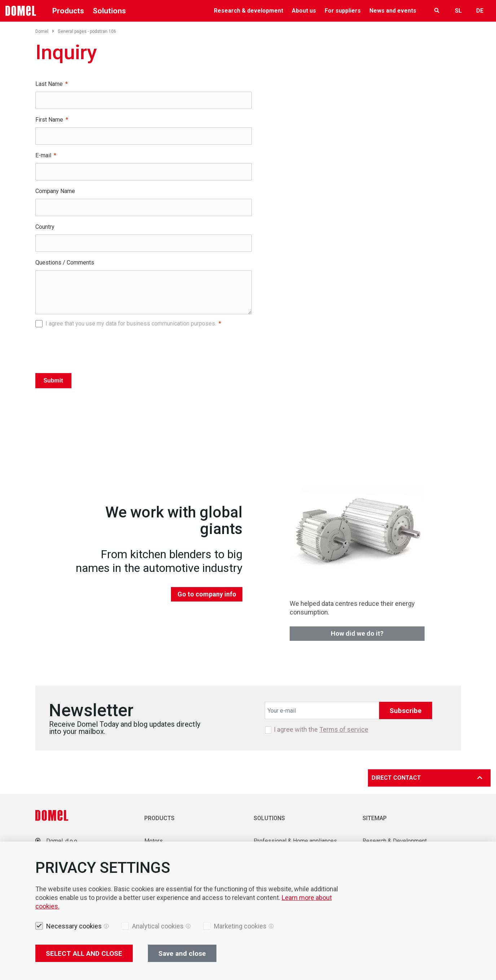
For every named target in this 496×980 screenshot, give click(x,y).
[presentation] (144, 348)
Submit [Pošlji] (53, 380)
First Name (49, 120)
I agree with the (321, 730)
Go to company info (207, 594)
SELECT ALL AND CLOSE (84, 953)
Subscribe (406, 711)
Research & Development (395, 841)
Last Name (49, 84)
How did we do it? (357, 633)
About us (304, 11)
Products (68, 11)
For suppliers (343, 11)
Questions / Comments (65, 262)
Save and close (182, 953)
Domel (45, 31)
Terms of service (344, 729)
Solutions (109, 11)
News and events (393, 11)
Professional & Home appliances (295, 841)
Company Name (55, 191)
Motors (153, 841)
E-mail (43, 155)
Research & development (249, 11)
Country (45, 227)
